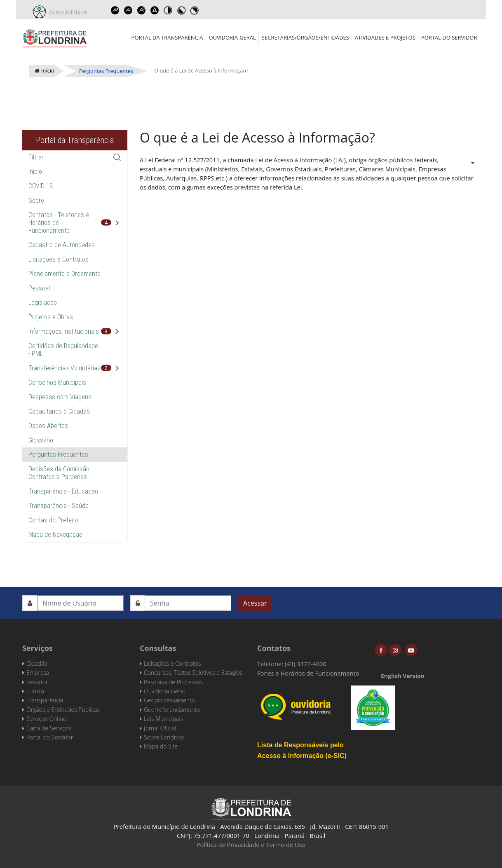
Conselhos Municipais (57, 383)
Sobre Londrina (164, 737)
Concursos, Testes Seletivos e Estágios (193, 673)
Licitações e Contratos (59, 259)
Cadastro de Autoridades (62, 245)
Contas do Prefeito (53, 520)
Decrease (129, 10)
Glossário (41, 440)
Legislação (43, 303)
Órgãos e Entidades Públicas (63, 710)
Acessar (255, 603)
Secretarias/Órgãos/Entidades (305, 37)
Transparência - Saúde (59, 506)
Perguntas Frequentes (58, 455)
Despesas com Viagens (60, 397)
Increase (115, 10)
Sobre (36, 200)
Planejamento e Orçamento (65, 274)
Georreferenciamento (172, 710)
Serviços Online (46, 719)
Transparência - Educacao (63, 491)
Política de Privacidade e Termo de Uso (251, 845)
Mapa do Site (161, 746)
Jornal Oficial (160, 728)
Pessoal (39, 288)
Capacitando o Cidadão (59, 411)
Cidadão (37, 663)
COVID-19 (41, 186)
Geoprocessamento (169, 700)
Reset (142, 10)
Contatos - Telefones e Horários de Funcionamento (59, 223)
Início (35, 172)
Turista (35, 691)
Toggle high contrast (168, 10)
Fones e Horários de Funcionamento (308, 673)
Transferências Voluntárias (65, 368)
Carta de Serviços (49, 728)
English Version (403, 676)
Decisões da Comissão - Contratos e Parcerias (61, 473)
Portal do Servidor (449, 37)
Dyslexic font (155, 10)
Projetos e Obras (51, 317)
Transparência (45, 700)
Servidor (37, 682)
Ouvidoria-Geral (232, 37)
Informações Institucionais (64, 331)
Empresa (38, 673)
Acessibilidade (67, 12)
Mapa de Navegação (55, 535)
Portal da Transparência (167, 37)
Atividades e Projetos (385, 37)
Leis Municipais (163, 719)
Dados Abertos (48, 426)
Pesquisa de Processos (173, 682)
